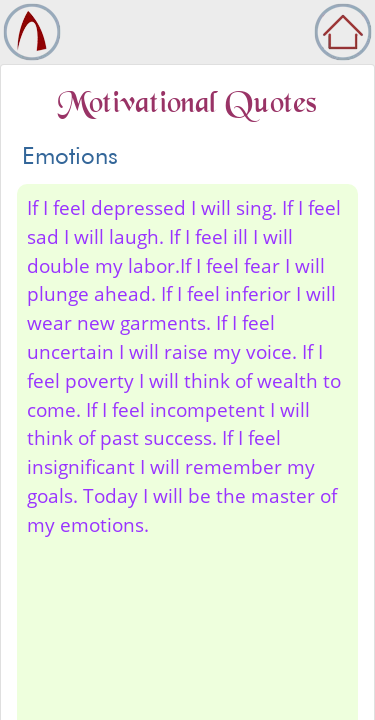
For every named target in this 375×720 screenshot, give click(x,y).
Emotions (70, 155)
